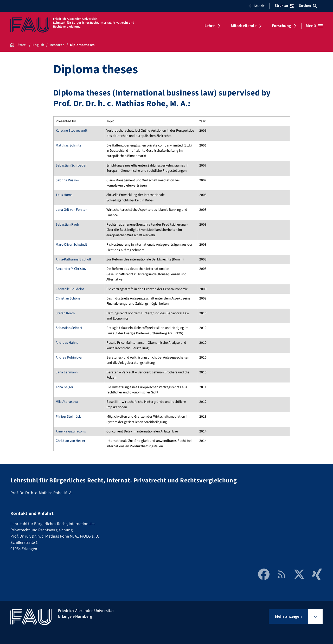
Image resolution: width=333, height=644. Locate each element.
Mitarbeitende (244, 26)
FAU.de (257, 6)
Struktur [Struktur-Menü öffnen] (284, 6)
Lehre (210, 26)
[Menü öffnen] (314, 26)
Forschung (281, 26)
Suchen (308, 6)
